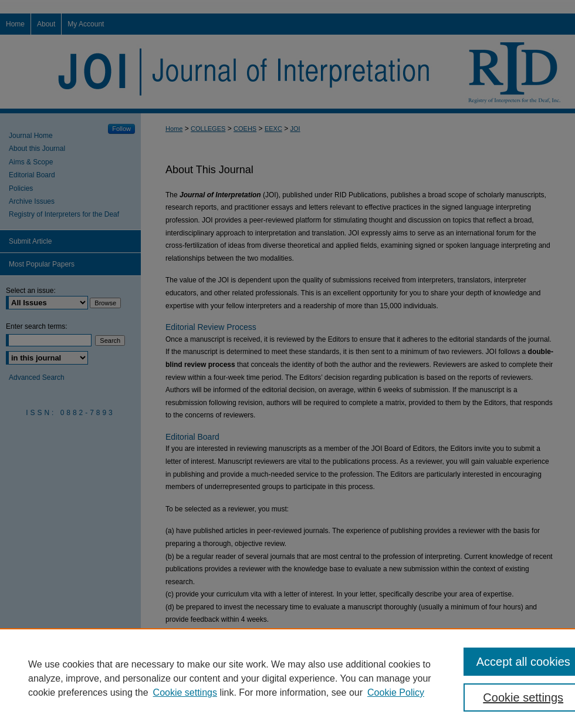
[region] (287, 678)
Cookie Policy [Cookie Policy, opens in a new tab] (396, 692)
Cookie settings (185, 692)
